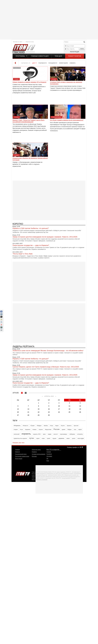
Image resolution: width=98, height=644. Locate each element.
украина (61, 438)
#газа (52, 426)
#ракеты (69, 426)
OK (21, 52)
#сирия (16, 430)
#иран (57, 426)
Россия (57, 429)
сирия (38, 438)
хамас (68, 438)
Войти (82, 49)
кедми (50, 434)
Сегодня (16, 79)
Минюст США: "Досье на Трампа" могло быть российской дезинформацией (28, 121)
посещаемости (53, 63)
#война (46, 426)
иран (44, 434)
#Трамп (32, 426)
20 (18, 412)
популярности (42, 63)
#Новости (25, 426)
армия (64, 430)
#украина (28, 430)
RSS (23, 52)
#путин (63, 426)
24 (59, 412)
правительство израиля (20, 438)
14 (28, 409)
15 (39, 409)
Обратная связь (30, 42)
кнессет (56, 434)
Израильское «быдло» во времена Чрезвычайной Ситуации (30, 159)
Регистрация (75, 52)
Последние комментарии (22, 456)
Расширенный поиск (21, 454)
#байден (39, 426)
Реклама (34, 456)
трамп (48, 438)
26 (80, 412)
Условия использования (39, 454)
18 (69, 409)
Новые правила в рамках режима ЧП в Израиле (29, 82)
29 (39, 415)
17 (59, 409)
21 (28, 412)
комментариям (63, 63)
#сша (21, 430)
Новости (17, 452)
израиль (26, 434)
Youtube (14, 52)
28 (28, 415)
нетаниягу (80, 434)
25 (69, 412)
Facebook (16, 52)
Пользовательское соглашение (40, 480)
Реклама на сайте (18, 42)
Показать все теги (18, 443)
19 (80, 409)
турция (54, 438)
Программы (20, 56)
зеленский (17, 434)
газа (75, 430)
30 (49, 415)
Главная (17, 450)
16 (49, 409)
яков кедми (81, 438)
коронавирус (64, 434)
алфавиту (73, 63)
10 (59, 406)
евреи (80, 430)
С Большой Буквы (56, 117)
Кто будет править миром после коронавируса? (67, 120)
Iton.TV (23, 473)
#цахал (41, 430)
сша (43, 438)
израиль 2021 (37, 434)
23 (49, 412)
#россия (76, 426)
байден (70, 430)
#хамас (35, 430)
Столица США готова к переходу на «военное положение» (66, 83)
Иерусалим (48, 430)
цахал (74, 438)
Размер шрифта (72, 447)
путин (32, 438)
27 (18, 415)
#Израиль (17, 425)
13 (18, 409)
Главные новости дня (40, 56)
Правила (34, 452)
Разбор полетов (75, 56)
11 (69, 406)
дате (34, 63)
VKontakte (19, 52)
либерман (72, 434)
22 (39, 412)
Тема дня (58, 56)
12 (80, 406)
